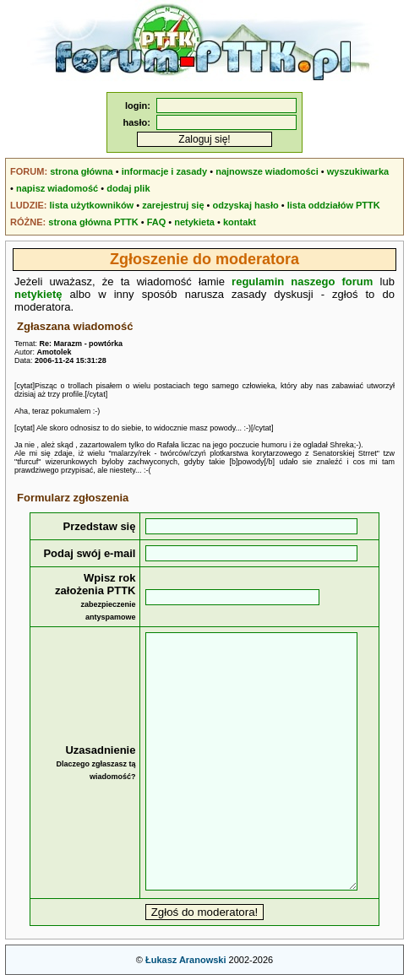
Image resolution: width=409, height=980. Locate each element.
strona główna (82, 171)
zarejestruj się (173, 205)
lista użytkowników (92, 205)
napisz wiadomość (57, 188)
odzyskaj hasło (246, 205)
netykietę (38, 294)
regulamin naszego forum (302, 282)
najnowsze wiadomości (267, 171)
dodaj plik (128, 188)
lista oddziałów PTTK (334, 205)
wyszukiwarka (358, 171)
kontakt (240, 222)
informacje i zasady (165, 171)
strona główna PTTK (93, 222)
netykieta (194, 222)
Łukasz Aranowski (186, 960)
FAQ (157, 222)
